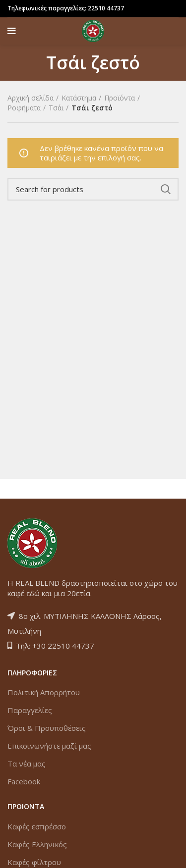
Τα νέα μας (27, 764)
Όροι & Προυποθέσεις (47, 728)
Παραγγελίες (30, 710)
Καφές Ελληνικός (37, 844)
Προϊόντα (120, 98)
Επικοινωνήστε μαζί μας (49, 746)
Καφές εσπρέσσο (37, 826)
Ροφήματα (24, 108)
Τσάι (56, 108)
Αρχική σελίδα (31, 98)
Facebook (24, 781)
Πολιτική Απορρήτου (44, 692)
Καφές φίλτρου (34, 862)
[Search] (93, 189)
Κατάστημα (79, 98)
